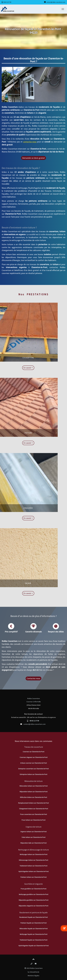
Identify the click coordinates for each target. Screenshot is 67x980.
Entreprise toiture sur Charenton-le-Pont (33, 774)
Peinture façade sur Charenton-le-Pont (33, 923)
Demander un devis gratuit (33, 158)
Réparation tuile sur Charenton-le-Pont (33, 843)
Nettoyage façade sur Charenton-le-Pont (34, 934)
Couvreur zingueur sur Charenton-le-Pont (34, 757)
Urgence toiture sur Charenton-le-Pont (33, 832)
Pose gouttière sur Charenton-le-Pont (33, 889)
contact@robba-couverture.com (56, 2)
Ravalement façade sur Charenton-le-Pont (33, 917)
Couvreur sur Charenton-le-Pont (33, 752)
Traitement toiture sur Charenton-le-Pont (33, 866)
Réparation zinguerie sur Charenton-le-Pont (33, 906)
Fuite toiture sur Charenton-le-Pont (34, 837)
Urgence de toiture (33, 827)
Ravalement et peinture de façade (33, 913)
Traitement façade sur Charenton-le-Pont (33, 940)
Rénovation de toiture (33, 781)
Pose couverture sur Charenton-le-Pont (33, 814)
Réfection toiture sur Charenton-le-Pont (33, 797)
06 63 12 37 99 (7, 2)
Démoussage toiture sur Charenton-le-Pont (33, 860)
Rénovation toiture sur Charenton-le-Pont (34, 786)
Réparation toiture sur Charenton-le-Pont (34, 792)
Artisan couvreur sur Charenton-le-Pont (33, 763)
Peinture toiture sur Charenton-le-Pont (33, 877)
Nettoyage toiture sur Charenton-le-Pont (34, 854)
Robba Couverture (34, 698)
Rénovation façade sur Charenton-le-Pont (34, 929)
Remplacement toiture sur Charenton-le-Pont (33, 803)
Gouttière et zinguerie (33, 884)
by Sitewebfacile (33, 972)
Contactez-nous (33, 678)
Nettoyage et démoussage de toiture (33, 850)
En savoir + (13, 368)
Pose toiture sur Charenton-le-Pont (33, 820)
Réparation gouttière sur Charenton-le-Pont (34, 900)
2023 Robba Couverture (34, 968)
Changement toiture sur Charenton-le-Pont (34, 809)
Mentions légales (34, 976)
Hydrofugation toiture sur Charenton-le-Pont (34, 871)
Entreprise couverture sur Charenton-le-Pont (33, 769)
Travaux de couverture (34, 747)
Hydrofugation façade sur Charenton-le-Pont (34, 946)
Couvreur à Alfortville (34, 702)
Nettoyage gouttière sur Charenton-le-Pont (34, 894)
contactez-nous (30, 142)
